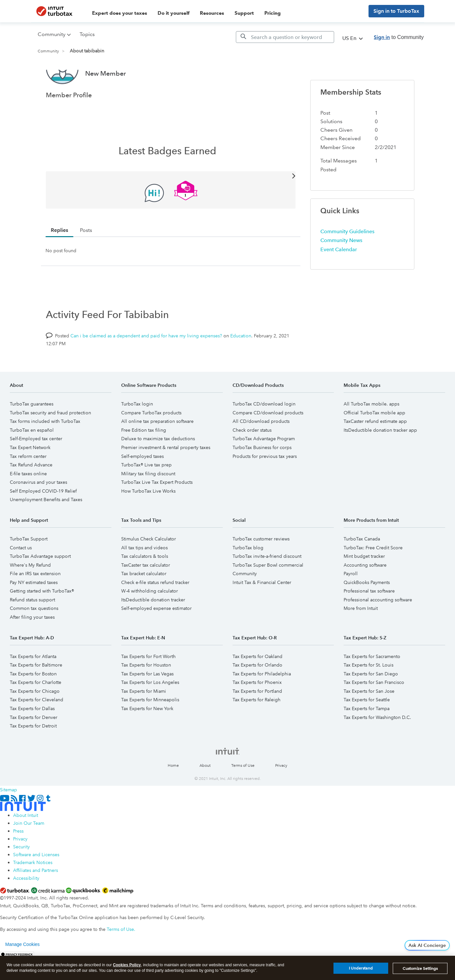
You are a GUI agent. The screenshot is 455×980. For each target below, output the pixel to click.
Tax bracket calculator (144, 598)
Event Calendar (339, 274)
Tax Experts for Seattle (367, 724)
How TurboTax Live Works (148, 516)
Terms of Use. (121, 954)
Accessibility (26, 903)
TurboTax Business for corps (262, 472)
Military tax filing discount (148, 498)
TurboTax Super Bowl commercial (268, 590)
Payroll (351, 598)
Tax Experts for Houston (146, 689)
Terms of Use (243, 790)
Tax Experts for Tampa (367, 733)
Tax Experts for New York (147, 733)
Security (21, 871)
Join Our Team (29, 848)
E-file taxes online (28, 498)
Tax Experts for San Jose (369, 716)
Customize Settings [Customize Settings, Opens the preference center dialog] (420, 969)
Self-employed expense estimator (156, 633)
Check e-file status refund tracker (155, 607)
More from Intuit (361, 633)
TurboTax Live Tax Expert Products (157, 507)
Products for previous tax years (265, 481)
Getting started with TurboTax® (42, 615)
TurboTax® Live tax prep (146, 489)
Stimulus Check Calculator (149, 563)
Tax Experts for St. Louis (369, 689)
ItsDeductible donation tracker (153, 624)
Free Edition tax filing (144, 455)
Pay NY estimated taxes (34, 607)
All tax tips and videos (144, 572)
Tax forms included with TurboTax (45, 446)
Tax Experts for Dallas (32, 733)
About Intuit (26, 840)
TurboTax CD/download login (264, 428)
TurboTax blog (248, 572)
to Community (399, 37)
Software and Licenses (36, 879)
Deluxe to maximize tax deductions (158, 463)
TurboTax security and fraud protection (50, 437)
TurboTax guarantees (32, 428)
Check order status (252, 455)
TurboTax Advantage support (40, 581)
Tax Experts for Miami (144, 716)
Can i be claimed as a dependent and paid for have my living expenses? (146, 360)
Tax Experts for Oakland (257, 681)
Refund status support (32, 624)
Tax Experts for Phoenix (257, 707)
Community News (341, 265)
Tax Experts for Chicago (35, 716)
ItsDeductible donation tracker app (380, 455)
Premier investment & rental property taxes (166, 472)
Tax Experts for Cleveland (37, 724)
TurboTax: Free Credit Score (373, 572)
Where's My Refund (30, 590)
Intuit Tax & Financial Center (262, 607)
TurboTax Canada (362, 563)
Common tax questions (34, 633)
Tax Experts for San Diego (371, 698)
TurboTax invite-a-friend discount (267, 581)
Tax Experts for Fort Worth (148, 681)
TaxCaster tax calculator (146, 590)
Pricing (273, 13)
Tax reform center (28, 481)
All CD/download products (261, 446)
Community (48, 51)
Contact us (21, 572)
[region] (228, 968)
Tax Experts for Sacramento (372, 681)
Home (173, 790)
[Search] (285, 37)
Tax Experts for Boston (33, 698)
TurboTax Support (29, 563)
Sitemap (9, 814)
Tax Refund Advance (31, 489)
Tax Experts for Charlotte (36, 707)
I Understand (361, 968)
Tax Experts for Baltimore (36, 689)
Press (18, 856)
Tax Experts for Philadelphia (262, 698)
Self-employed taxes (142, 481)
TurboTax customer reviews (261, 563)
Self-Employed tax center (36, 463)
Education (241, 360)
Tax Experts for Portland (257, 716)
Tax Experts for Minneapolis (150, 724)
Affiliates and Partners (36, 895)
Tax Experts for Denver (34, 742)
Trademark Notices (33, 887)
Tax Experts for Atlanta (33, 681)
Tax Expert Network (30, 472)
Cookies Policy (127, 965)
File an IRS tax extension (35, 598)
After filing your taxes (32, 642)
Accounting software (365, 590)
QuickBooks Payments (367, 607)
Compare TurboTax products (151, 437)
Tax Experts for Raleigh (256, 724)
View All (171, 200)
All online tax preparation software (157, 446)
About (205, 790)
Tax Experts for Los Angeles (150, 707)
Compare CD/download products (268, 437)
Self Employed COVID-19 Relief (43, 516)
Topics (87, 34)
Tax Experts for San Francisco (374, 707)
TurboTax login (137, 428)
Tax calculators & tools (145, 581)
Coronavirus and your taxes (38, 507)
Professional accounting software (378, 624)
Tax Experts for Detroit (33, 750)
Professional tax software (369, 615)
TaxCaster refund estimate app (375, 446)
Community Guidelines (347, 256)
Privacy (281, 790)
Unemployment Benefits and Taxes (46, 524)
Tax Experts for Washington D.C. (377, 742)
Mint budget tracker (364, 581)
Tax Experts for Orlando (257, 689)
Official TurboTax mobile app (374, 437)
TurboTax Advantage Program (264, 463)
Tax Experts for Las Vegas (147, 698)
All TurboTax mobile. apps (371, 428)
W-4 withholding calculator (150, 615)
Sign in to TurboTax (396, 11)
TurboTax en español (32, 455)
